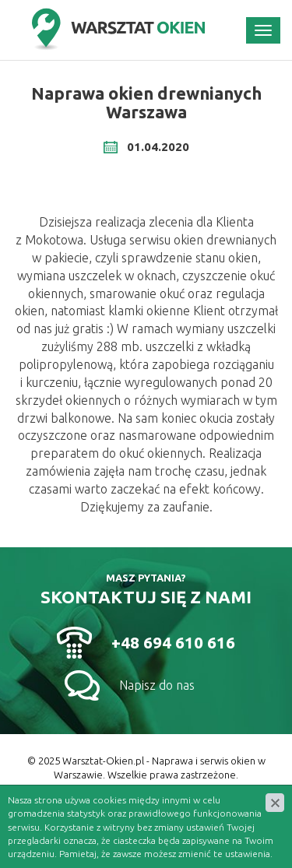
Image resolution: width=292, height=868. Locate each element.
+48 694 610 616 (173, 642)
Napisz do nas (157, 685)
